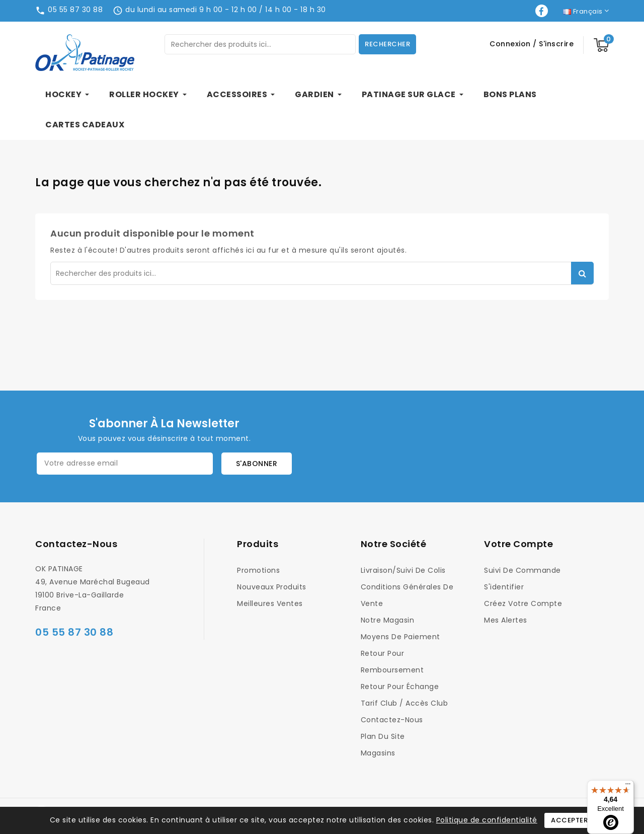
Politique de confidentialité (487, 820)
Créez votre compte (523, 603)
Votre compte (518, 544)
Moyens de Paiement (400, 637)
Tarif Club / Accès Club (405, 703)
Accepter (569, 820)
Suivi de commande (522, 570)
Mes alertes (506, 620)
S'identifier (504, 587)
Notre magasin (388, 620)
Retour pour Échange (400, 687)
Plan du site (383, 736)
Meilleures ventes (270, 603)
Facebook (543, 11)
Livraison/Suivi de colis (403, 570)
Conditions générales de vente (407, 595)
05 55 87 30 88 (75, 10)
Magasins (378, 753)
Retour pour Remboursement (392, 662)
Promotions (258, 570)
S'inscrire (556, 44)
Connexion (511, 44)
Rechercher (387, 44)
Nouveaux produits (272, 587)
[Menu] (628, 786)
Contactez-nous (76, 544)
